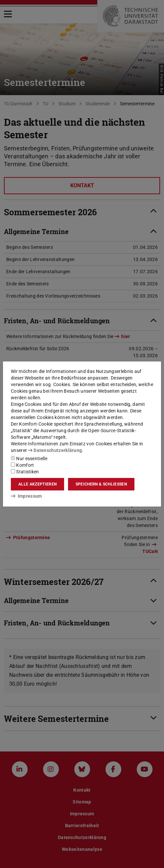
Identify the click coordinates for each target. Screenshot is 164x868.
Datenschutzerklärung (55, 450)
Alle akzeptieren (37, 484)
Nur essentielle (29, 459)
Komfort (22, 465)
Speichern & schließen (101, 484)
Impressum (26, 496)
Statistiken (25, 472)
